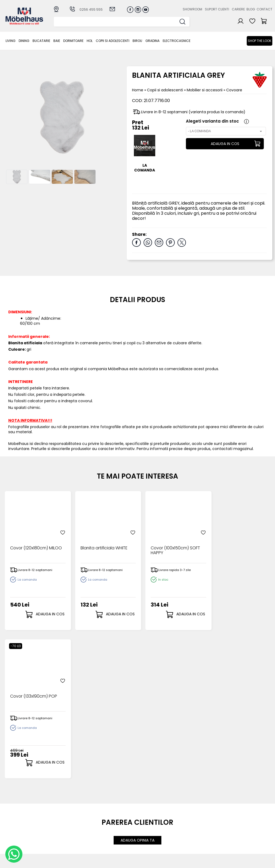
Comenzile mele (150, 828)
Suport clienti (217, 9)
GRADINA (152, 41)
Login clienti (146, 810)
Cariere (238, 9)
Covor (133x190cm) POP (236, 546)
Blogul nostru (186, 819)
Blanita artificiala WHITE (101, 546)
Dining (24, 41)
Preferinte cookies (191, 828)
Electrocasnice (177, 41)
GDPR (101, 846)
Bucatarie (41, 41)
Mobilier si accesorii (205, 90)
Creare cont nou (150, 806)
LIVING (11, 41)
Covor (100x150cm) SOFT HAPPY (170, 548)
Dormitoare (73, 41)
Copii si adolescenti (113, 41)
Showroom (192, 9)
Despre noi (184, 806)
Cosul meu (145, 823)
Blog (251, 9)
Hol (90, 41)
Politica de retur (111, 841)
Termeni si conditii (113, 819)
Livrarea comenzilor (114, 815)
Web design (241, 861)
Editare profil (146, 832)
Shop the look (260, 41)
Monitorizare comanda (107, 835)
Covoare (234, 90)
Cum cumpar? (110, 806)
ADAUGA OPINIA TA (137, 692)
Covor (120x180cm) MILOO (36, 546)
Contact (264, 9)
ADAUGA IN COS (225, 144)
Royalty (266, 861)
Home (138, 90)
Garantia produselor (106, 826)
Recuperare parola (153, 815)
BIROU (137, 41)
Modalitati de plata (114, 810)
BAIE (57, 41)
